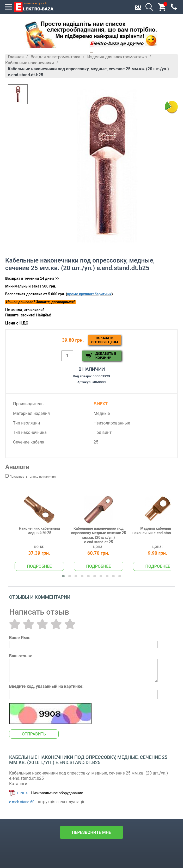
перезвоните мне (91, 832)
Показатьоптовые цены (105, 340)
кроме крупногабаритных (89, 294)
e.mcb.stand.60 (22, 802)
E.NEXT (24, 793)
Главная (16, 57)
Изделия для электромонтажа (117, 57)
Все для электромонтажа (55, 57)
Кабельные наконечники (30, 63)
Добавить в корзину (106, 356)
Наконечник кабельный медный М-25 (39, 531)
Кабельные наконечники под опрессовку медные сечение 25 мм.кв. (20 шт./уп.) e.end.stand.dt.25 (99, 535)
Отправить (34, 734)
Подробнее (39, 566)
